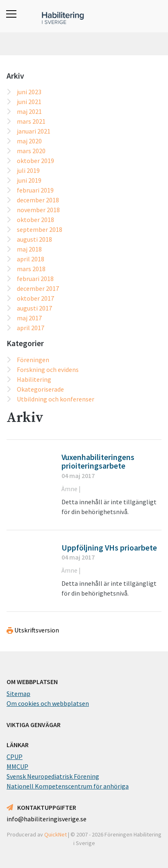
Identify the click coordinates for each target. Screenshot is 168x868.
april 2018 (31, 259)
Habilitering (34, 379)
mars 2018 (31, 269)
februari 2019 (35, 190)
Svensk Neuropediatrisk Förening (53, 776)
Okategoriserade (40, 389)
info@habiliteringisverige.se (47, 819)
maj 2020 (29, 141)
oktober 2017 (35, 298)
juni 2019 (29, 180)
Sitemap (18, 693)
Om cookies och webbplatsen (48, 703)
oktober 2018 (35, 220)
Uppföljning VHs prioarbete (109, 548)
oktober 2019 (35, 161)
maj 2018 (29, 249)
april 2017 (31, 328)
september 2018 (40, 229)
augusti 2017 (34, 308)
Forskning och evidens (48, 369)
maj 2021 (29, 111)
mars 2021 (31, 121)
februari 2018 (35, 279)
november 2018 (38, 210)
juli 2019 (28, 170)
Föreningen (33, 360)
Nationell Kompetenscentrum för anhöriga (68, 786)
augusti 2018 (34, 239)
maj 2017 (29, 318)
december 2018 (38, 200)
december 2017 (38, 288)
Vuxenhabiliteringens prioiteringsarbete (98, 462)
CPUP (15, 757)
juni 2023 (29, 92)
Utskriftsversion (33, 630)
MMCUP (17, 766)
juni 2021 (29, 102)
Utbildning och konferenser (56, 399)
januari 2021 (34, 131)
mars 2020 (31, 151)
